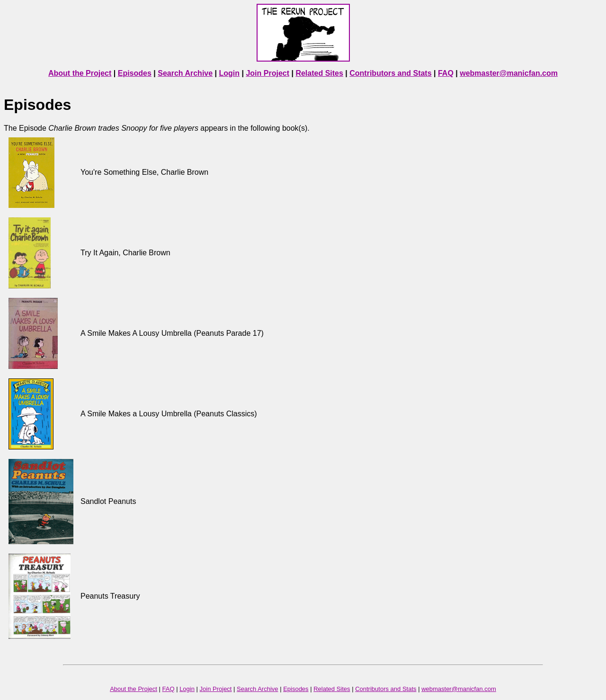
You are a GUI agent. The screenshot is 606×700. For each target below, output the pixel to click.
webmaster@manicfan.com (509, 73)
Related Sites (319, 73)
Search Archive (185, 73)
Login (230, 73)
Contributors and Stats (390, 73)
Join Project (267, 73)
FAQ (446, 73)
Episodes (135, 73)
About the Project (80, 73)
